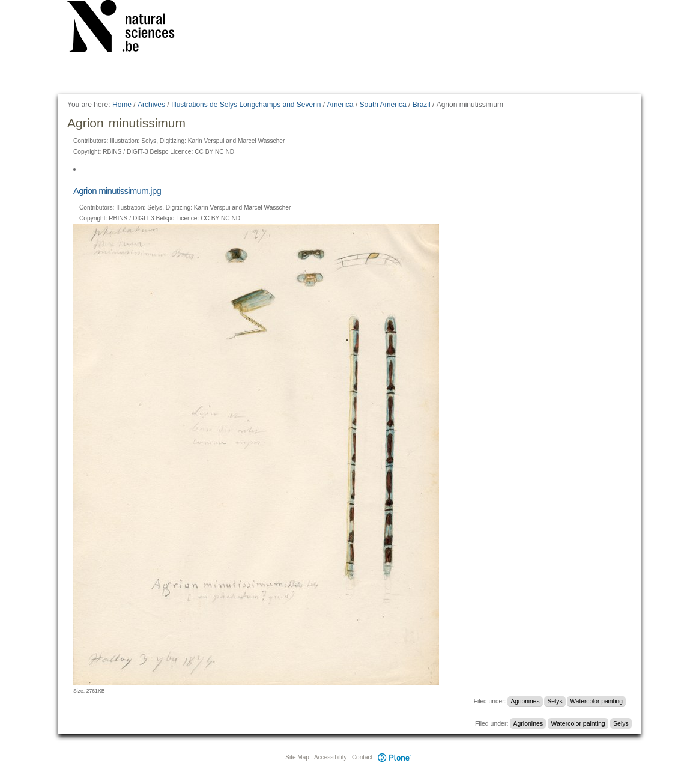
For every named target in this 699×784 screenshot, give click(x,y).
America (340, 105)
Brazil (422, 105)
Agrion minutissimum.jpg (117, 191)
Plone (394, 757)
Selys (555, 701)
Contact (362, 757)
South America (383, 105)
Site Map (297, 757)
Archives (151, 105)
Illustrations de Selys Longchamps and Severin (246, 105)
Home (122, 105)
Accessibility (330, 757)
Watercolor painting (597, 701)
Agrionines (525, 701)
